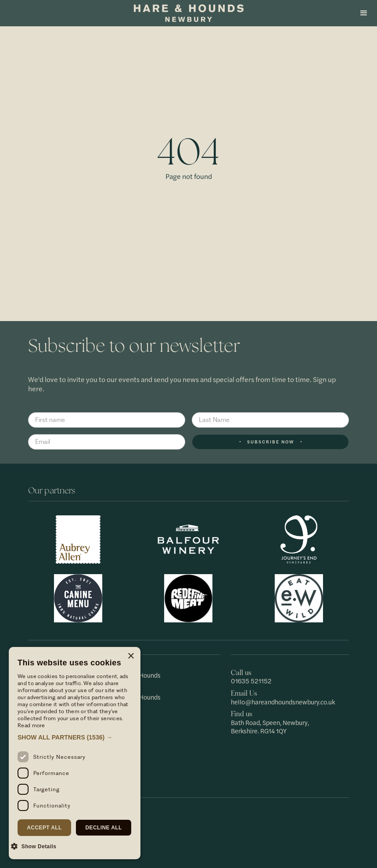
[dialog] (75, 753)
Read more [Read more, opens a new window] (31, 725)
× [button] (131, 656)
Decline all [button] (103, 828)
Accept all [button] (44, 828)
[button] (364, 13)
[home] (189, 13)
